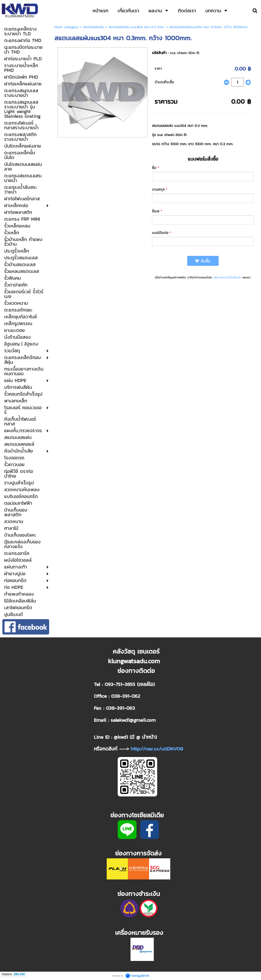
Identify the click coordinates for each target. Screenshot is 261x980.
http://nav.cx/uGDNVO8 (157, 749)
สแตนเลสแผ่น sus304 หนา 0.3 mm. (137, 27)
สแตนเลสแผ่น (93, 27)
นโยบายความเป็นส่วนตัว (227, 277)
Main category (66, 27)
